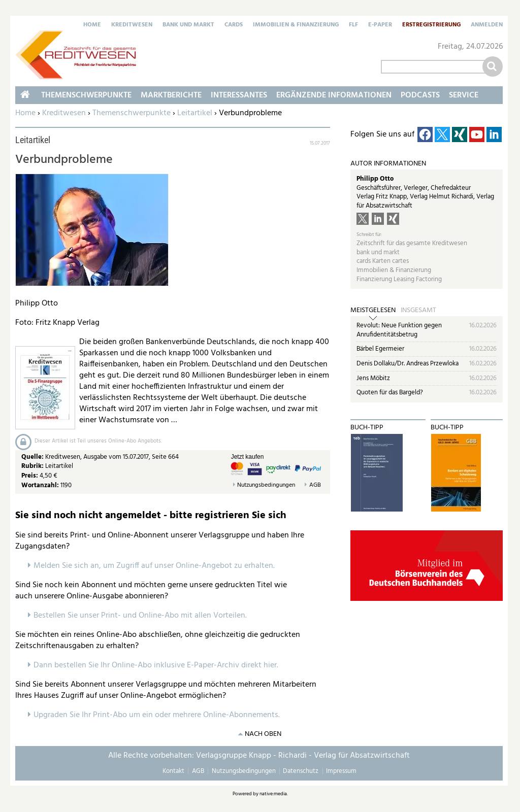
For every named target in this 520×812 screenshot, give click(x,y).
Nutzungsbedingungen (266, 485)
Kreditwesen (132, 25)
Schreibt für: (369, 235)
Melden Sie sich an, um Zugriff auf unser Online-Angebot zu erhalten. (154, 566)
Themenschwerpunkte (132, 113)
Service (464, 95)
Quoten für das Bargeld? (390, 393)
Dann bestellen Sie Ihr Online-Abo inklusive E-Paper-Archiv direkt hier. (156, 665)
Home (92, 25)
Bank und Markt (188, 25)
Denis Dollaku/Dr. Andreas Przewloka (408, 364)
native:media (273, 794)
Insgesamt (418, 311)
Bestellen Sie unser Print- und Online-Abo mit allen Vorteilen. (140, 616)
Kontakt (173, 771)
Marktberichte (171, 95)
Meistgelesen (373, 311)
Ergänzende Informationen (334, 95)
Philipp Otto (375, 179)
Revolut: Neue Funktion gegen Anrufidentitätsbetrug (399, 330)
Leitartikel (195, 113)
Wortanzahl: (40, 485)
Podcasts (420, 95)
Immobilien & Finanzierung (296, 25)
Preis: (30, 476)
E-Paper (380, 25)
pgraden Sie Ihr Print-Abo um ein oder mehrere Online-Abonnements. (159, 715)
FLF (353, 25)
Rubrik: (33, 466)
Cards (234, 25)
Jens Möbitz (373, 378)
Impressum (341, 771)
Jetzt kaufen (248, 457)
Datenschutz (301, 771)
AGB (315, 485)
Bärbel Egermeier (380, 349)
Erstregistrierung (431, 25)
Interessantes (239, 95)
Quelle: (33, 457)
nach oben (263, 734)
